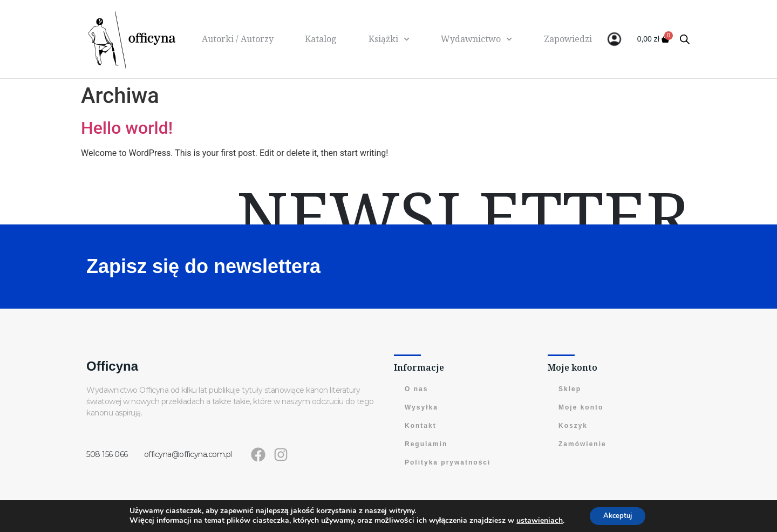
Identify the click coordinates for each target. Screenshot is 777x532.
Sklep (570, 389)
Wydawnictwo (476, 39)
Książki (389, 39)
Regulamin (426, 444)
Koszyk (573, 426)
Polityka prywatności (448, 462)
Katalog (321, 39)
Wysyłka (421, 407)
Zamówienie (582, 444)
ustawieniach (536, 520)
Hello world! (127, 128)
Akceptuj (618, 515)
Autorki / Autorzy (238, 39)
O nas (416, 389)
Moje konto (581, 407)
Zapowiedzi (568, 39)
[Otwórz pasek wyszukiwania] (685, 39)
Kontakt (421, 426)
